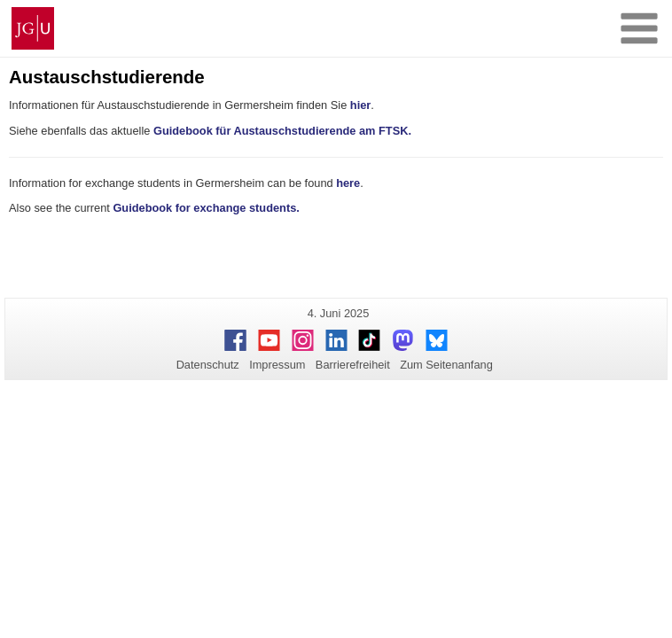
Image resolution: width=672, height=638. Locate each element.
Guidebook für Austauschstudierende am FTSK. (282, 131)
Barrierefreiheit (353, 365)
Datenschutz (208, 365)
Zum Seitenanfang (446, 365)
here (348, 183)
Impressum (277, 365)
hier (360, 105)
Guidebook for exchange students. (206, 208)
